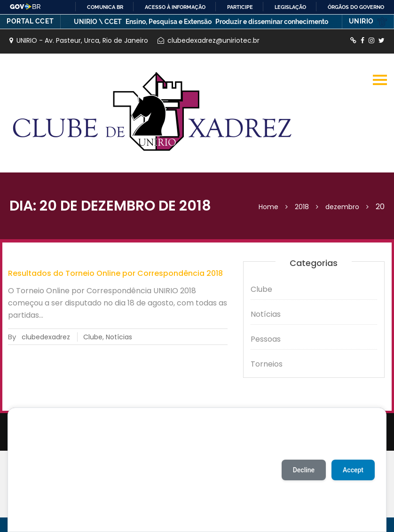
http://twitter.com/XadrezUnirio (382, 40)
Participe (240, 7)
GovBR (26, 7)
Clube (93, 337)
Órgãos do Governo (356, 7)
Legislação (290, 7)
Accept (353, 470)
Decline (304, 470)
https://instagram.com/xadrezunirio (371, 40)
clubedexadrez (46, 337)
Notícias (119, 337)
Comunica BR (105, 7)
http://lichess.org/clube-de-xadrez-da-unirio (353, 40)
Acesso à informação (175, 7)
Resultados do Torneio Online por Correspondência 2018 (115, 273)
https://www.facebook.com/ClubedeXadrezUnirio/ (362, 40)
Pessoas (266, 339)
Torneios (267, 364)
